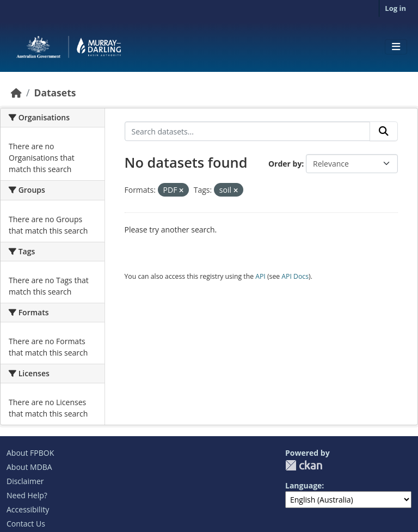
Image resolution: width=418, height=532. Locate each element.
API (260, 276)
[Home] (16, 93)
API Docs (295, 276)
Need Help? (27, 495)
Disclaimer (25, 481)
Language (303, 485)
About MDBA (29, 467)
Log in (395, 8)
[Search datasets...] (248, 131)
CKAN (304, 465)
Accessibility (28, 509)
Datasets (55, 93)
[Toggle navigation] (396, 47)
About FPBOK (30, 453)
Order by (285, 164)
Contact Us (26, 524)
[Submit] (384, 131)
